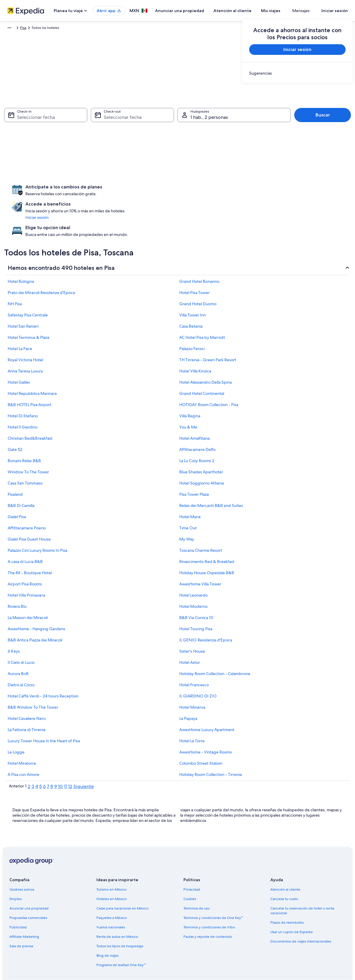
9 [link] (56, 755)
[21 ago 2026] (193, 158)
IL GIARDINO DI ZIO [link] (198, 665)
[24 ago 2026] (130, 171)
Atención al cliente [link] (285, 858)
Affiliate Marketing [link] (24, 905)
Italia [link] (50, 29)
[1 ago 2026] (209, 119)
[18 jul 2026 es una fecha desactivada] (91, 145)
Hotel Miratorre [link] (22, 732)
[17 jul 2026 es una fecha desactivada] (75, 145)
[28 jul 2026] (28, 171)
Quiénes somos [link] (22, 858)
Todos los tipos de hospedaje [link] (120, 915)
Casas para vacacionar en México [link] (123, 877)
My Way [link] (187, 508)
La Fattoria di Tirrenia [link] (27, 698)
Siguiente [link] (84, 755)
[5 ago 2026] (161, 132)
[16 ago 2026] (224, 145)
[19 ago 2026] (161, 158)
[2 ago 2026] (224, 119)
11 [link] (65, 755)
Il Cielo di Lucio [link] (21, 631)
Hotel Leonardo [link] (193, 564)
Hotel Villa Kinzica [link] (195, 340)
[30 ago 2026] (224, 171)
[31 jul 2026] (75, 171)
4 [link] (37, 755)
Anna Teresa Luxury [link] (25, 340)
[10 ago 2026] (130, 145)
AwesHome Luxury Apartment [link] (207, 698)
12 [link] (70, 755)
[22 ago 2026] (209, 158)
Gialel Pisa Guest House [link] (29, 508)
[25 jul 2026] (91, 158)
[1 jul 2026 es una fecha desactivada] (44, 119)
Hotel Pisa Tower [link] (194, 261)
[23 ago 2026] (224, 158)
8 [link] (52, 755)
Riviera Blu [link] (17, 575)
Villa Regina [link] (190, 385)
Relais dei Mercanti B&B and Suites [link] (211, 474)
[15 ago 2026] (209, 145)
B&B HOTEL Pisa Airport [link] (29, 373)
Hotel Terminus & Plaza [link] (28, 306)
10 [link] (60, 755)
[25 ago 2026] (146, 171)
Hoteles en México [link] (111, 868)
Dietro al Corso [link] (21, 654)
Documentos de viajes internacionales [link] (301, 910)
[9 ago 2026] (224, 132)
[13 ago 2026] (177, 145)
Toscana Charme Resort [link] (201, 519)
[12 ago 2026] (161, 145)
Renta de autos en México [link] (117, 905)
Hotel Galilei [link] (19, 351)
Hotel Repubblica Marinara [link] (32, 362)
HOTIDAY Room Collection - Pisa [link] (209, 373)
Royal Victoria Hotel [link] (25, 329)
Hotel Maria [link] (190, 485)
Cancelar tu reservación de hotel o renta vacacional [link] (302, 879)
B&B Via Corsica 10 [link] (196, 586)
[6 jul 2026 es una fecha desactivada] (12, 132)
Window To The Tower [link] (28, 441)
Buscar (323, 118)
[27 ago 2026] (177, 171)
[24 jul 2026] (75, 158)
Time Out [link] (188, 497)
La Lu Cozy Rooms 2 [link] (197, 429)
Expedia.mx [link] (14, 29)
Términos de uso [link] (197, 877)
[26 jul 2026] (107, 158)
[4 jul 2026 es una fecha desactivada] (91, 119)
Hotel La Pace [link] (20, 317)
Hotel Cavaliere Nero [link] (27, 687)
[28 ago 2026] (193, 171)
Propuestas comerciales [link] (28, 887)
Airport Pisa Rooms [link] (25, 553)
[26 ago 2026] (161, 171)
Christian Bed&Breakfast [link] (30, 407)
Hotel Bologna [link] (21, 250)
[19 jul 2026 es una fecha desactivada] (107, 145)
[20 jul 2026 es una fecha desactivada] (12, 158)
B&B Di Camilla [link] (21, 474)
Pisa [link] (79, 29)
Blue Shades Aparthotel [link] (201, 441)
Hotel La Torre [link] (192, 710)
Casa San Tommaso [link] (25, 452)
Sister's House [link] (192, 620)
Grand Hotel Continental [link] (202, 362)
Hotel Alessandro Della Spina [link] (206, 351)
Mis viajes (288, 11)
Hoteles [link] (34, 29)
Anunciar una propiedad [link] (29, 877)
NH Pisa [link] (15, 273)
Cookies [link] (190, 868)
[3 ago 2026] (130, 132)
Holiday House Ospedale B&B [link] (207, 541)
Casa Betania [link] (191, 295)
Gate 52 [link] (15, 418)
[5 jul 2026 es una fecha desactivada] (107, 119)
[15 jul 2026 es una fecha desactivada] (44, 145)
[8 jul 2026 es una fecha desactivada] (44, 132)
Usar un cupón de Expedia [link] (291, 901)
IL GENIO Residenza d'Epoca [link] (206, 609)
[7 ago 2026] (193, 132)
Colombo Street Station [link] (201, 732)
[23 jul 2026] (60, 158)
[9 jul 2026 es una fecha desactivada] (60, 132)
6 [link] (44, 755)
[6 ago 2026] (177, 132)
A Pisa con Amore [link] (23, 743)
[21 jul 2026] (28, 158)
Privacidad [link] (192, 858)
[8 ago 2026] (209, 132)
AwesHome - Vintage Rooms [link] (206, 721)
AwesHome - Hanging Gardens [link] (36, 597)
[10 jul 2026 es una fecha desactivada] (75, 132)
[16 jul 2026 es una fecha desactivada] (60, 145)
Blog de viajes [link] (107, 924)
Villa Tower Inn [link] (193, 284)
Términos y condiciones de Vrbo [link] (209, 896)
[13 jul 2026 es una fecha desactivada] (12, 145)
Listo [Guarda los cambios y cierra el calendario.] (219, 203)
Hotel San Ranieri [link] (23, 295)
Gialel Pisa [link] (17, 485)
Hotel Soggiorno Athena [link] (202, 452)
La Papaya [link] (188, 687)
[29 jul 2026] (44, 171)
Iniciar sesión (335, 11)
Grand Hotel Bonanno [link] (199, 250)
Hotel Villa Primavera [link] (26, 564)
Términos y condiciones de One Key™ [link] (213, 887)
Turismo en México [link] (111, 858)
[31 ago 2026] (130, 184)
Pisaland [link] (15, 463)
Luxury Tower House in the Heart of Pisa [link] (44, 710)
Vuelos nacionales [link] (111, 896)
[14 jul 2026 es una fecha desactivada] (28, 145)
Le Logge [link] (16, 721)
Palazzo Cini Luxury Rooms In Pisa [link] (37, 519)
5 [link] (41, 755)
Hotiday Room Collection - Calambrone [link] (215, 642)
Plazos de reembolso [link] (287, 891)
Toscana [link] (65, 29)
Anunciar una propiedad (197, 11)
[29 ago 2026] (209, 171)
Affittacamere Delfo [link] (197, 418)
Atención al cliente (250, 11)
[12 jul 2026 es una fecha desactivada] (107, 132)
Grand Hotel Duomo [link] (198, 273)
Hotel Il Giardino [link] (23, 396)
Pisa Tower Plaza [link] (194, 463)
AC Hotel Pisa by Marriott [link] (202, 306)
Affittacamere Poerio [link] (27, 497)
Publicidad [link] (18, 896)
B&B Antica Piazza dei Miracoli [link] (35, 609)
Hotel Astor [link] (190, 631)
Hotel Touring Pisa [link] (196, 597)
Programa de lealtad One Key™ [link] (121, 934)
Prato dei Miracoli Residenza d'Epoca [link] (41, 261)
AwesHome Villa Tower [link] (200, 553)
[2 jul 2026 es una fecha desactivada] (60, 119)
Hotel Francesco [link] (194, 654)
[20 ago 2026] (177, 158)
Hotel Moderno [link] (193, 575)
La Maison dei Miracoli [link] (28, 586)
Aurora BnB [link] (18, 642)
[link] (297, 73)
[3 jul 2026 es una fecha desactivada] (75, 119)
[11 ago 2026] (146, 145)
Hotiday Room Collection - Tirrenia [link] (211, 743)
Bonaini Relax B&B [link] (24, 429)
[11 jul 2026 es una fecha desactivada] (91, 132)
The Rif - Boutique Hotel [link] (30, 541)
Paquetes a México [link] (112, 887)
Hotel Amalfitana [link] (194, 407)
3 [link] (33, 755)
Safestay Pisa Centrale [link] (28, 284)
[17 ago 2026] (130, 158)
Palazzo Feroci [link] (192, 317)
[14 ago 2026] (193, 145)
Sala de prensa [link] (21, 915)
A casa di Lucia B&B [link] (25, 530)
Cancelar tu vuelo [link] (284, 868)
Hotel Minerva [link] (192, 676)
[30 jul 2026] (60, 171)
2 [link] (29, 755)
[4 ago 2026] (146, 132)
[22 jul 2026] (44, 158)
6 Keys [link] (14, 620)
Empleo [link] (16, 868)
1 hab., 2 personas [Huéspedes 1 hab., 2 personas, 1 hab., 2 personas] (209, 120)
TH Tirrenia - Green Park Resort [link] (208, 329)
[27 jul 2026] (12, 171)
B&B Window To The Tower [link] (33, 676)
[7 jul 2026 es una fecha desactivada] (28, 132)
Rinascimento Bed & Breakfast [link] (207, 530)
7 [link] (48, 755)
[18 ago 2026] (146, 158)
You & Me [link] (188, 396)
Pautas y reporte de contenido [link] (208, 905)
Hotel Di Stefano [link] (23, 385)
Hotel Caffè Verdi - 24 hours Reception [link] (43, 665)
